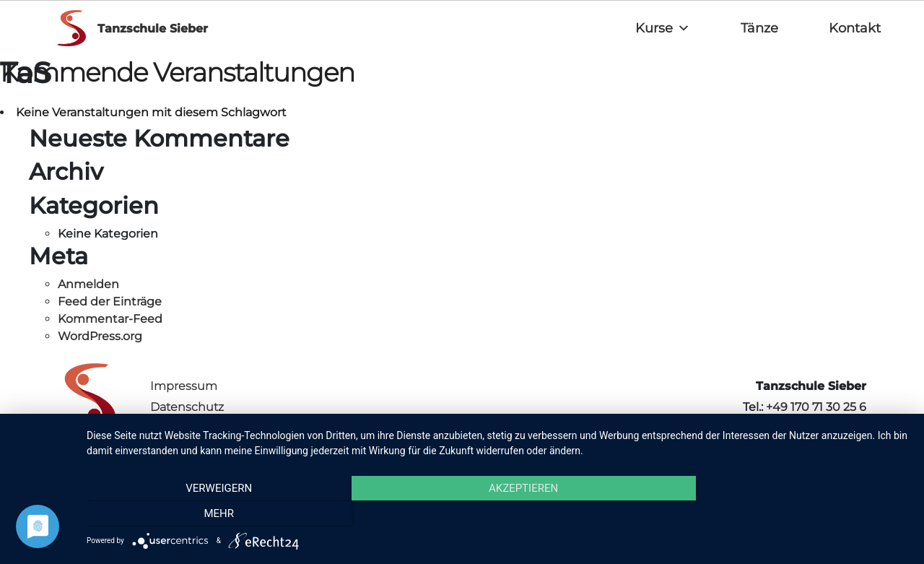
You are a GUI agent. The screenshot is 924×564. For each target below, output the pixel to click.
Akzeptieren (498, 514)
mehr (786, 514)
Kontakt (855, 28)
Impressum (184, 386)
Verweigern (210, 514)
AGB (163, 428)
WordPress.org (100, 336)
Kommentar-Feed (110, 319)
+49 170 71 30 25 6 (816, 407)
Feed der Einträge (110, 301)
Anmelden (88, 284)
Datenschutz (187, 407)
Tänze (759, 28)
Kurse (663, 28)
